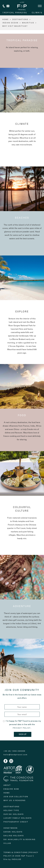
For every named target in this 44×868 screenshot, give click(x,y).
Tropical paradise (15, 12)
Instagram (11, 761)
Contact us (8, 6)
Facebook (6, 761)
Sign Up (23, 734)
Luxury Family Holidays (18, 818)
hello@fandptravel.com (15, 755)
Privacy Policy (22, 728)
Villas (7, 843)
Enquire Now (11, 789)
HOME (6, 19)
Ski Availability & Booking (19, 839)
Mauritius (28, 23)
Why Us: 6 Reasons (15, 800)
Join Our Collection (16, 797)
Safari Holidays (13, 832)
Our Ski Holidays (14, 814)
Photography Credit (16, 822)
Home (7, 793)
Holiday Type (11, 810)
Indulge (16, 859)
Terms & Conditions (16, 852)
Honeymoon (11, 828)
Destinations (20, 19)
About (7, 785)
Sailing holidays (14, 836)
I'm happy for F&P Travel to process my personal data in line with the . (22, 724)
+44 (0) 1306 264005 (4, 6)
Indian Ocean (10, 23)
